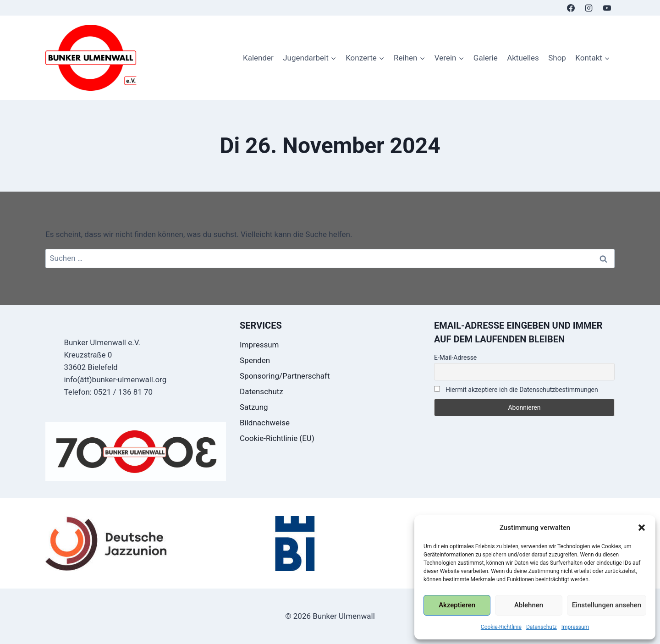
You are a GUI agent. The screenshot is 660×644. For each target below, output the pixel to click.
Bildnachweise (265, 423)
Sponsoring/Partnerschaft (285, 376)
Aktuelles (523, 58)
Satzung (254, 407)
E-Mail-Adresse (455, 358)
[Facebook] (571, 8)
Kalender (258, 58)
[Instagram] (589, 8)
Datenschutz (542, 627)
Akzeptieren (457, 605)
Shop (557, 58)
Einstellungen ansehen (607, 605)
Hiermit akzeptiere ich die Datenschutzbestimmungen (516, 390)
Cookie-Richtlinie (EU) (277, 438)
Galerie (486, 58)
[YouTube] (607, 8)
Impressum (575, 627)
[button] (642, 528)
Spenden (255, 360)
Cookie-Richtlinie (501, 627)
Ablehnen (529, 605)
